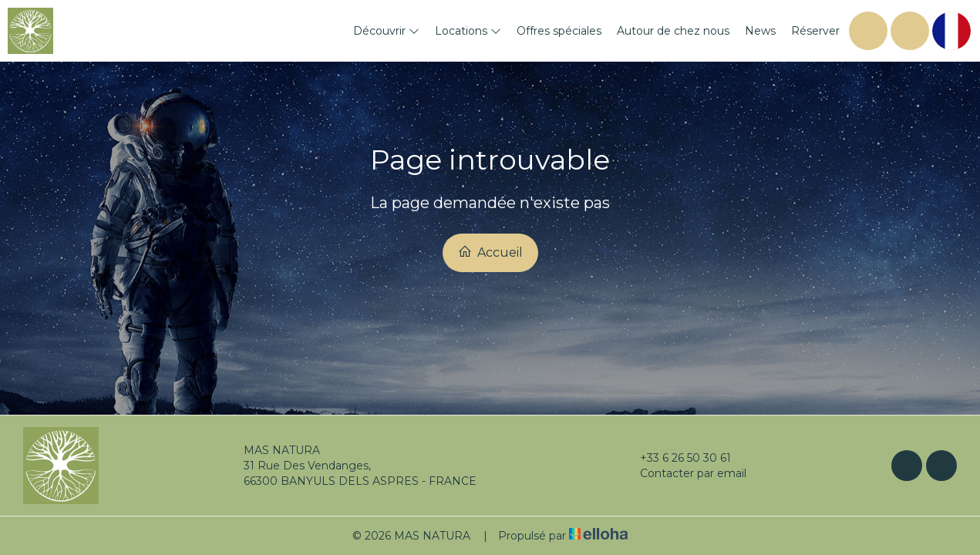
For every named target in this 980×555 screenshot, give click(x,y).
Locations (468, 31)
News (760, 31)
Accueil (490, 252)
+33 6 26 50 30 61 (677, 458)
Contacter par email (684, 473)
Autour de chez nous (673, 31)
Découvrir (386, 31)
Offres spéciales (559, 31)
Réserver (815, 31)
